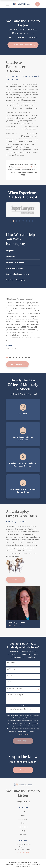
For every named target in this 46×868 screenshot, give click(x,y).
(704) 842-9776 (23, 802)
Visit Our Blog (23, 770)
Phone (10, 675)
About (23, 815)
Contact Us (23, 835)
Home (23, 811)
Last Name (11, 669)
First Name (11, 662)
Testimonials (23, 827)
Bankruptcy (23, 819)
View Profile (16, 580)
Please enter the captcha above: (19, 709)
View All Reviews (17, 364)
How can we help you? (16, 695)
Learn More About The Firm (23, 45)
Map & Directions (23, 852)
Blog (23, 831)
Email (9, 682)
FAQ (23, 823)
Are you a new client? (15, 688)
